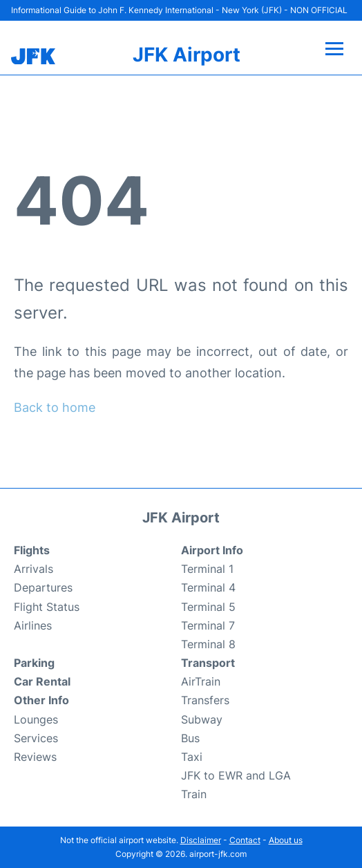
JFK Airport (187, 55)
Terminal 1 (207, 569)
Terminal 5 (208, 607)
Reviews (35, 757)
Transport (208, 663)
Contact (245, 840)
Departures (43, 587)
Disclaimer (201, 840)
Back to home (55, 407)
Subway (202, 719)
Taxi (192, 757)
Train (194, 794)
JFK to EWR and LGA (236, 775)
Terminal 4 (208, 587)
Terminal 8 (208, 644)
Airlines (33, 625)
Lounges (36, 719)
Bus (190, 738)
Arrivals (34, 569)
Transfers (205, 700)
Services (36, 738)
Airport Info (212, 550)
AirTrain (201, 681)
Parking (34, 663)
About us (286, 840)
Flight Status (47, 607)
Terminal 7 (208, 625)
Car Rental (42, 681)
